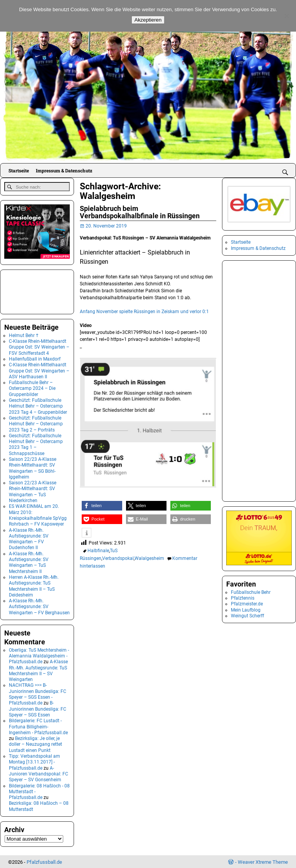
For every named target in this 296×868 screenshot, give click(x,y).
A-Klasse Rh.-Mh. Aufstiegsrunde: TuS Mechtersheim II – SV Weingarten (38, 670)
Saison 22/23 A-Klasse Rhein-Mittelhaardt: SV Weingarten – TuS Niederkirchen (33, 491)
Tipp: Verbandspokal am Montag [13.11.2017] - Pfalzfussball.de (34, 761)
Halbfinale (98, 551)
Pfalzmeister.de (247, 604)
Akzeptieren (148, 20)
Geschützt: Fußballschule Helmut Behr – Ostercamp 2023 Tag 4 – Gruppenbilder (38, 405)
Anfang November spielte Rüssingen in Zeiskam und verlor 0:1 (144, 312)
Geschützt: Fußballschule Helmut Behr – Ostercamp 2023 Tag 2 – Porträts (36, 423)
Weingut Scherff (247, 616)
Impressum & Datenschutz (64, 170)
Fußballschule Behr (251, 592)
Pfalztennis (243, 598)
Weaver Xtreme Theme (263, 861)
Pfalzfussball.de (44, 861)
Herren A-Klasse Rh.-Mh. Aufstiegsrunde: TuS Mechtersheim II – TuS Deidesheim (34, 585)
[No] (286, 16)
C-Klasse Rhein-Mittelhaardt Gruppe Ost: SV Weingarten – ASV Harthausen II (39, 370)
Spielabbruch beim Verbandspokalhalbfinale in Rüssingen (140, 212)
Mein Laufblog (246, 610)
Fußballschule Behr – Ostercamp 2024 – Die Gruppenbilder (32, 388)
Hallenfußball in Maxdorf (35, 358)
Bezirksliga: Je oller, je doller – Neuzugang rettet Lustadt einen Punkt (35, 744)
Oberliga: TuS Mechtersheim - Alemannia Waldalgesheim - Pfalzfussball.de (39, 655)
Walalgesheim (149, 558)
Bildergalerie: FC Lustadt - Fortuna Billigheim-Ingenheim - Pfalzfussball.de (38, 726)
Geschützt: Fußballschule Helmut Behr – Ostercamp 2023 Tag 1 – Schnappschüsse (36, 444)
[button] (102, 506)
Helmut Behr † (24, 335)
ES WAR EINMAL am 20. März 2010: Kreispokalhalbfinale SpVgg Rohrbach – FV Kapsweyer (38, 515)
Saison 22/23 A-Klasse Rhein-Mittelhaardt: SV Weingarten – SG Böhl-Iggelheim (33, 467)
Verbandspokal (118, 558)
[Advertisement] (43, 290)
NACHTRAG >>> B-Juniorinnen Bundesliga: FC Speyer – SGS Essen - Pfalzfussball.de (38, 694)
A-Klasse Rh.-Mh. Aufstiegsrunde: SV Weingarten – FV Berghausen (39, 606)
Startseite (19, 170)
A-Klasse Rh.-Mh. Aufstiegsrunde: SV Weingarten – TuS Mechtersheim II (29, 562)
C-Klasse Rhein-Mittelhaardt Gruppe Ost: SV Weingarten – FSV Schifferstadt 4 (39, 346)
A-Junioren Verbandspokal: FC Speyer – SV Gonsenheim (39, 773)
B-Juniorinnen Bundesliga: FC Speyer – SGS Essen (38, 709)
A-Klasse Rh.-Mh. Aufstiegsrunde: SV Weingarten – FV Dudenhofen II (29, 538)
